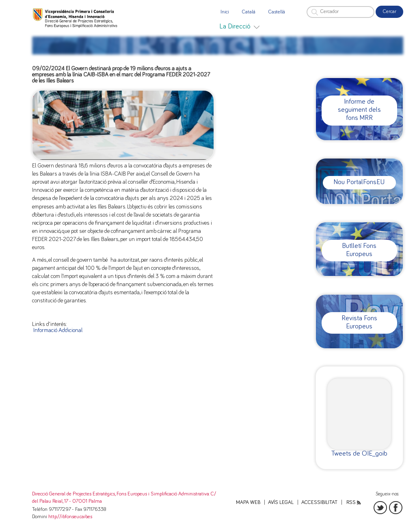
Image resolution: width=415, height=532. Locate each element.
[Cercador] (340, 12)
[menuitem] (239, 27)
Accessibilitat (319, 503)
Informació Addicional (58, 330)
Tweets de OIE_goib (359, 454)
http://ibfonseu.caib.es (70, 517)
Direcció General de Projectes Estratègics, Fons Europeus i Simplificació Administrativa (121, 494)
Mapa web (248, 503)
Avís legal (281, 503)
